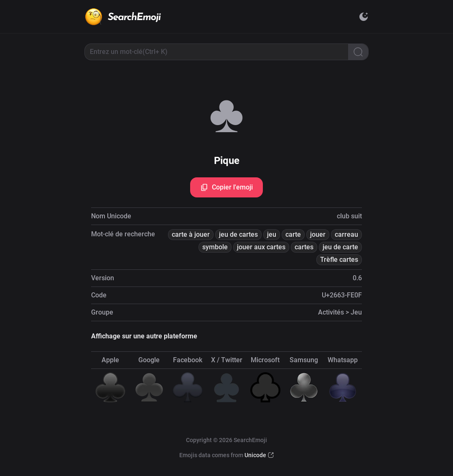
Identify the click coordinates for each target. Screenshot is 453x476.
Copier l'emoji (226, 187)
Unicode (255, 455)
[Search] (358, 52)
